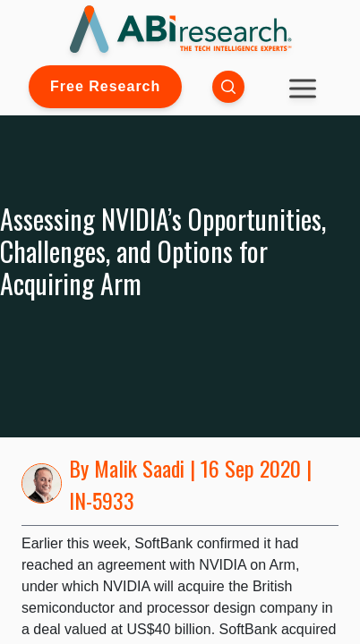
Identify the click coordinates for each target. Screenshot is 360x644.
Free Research (105, 86)
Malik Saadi (139, 468)
